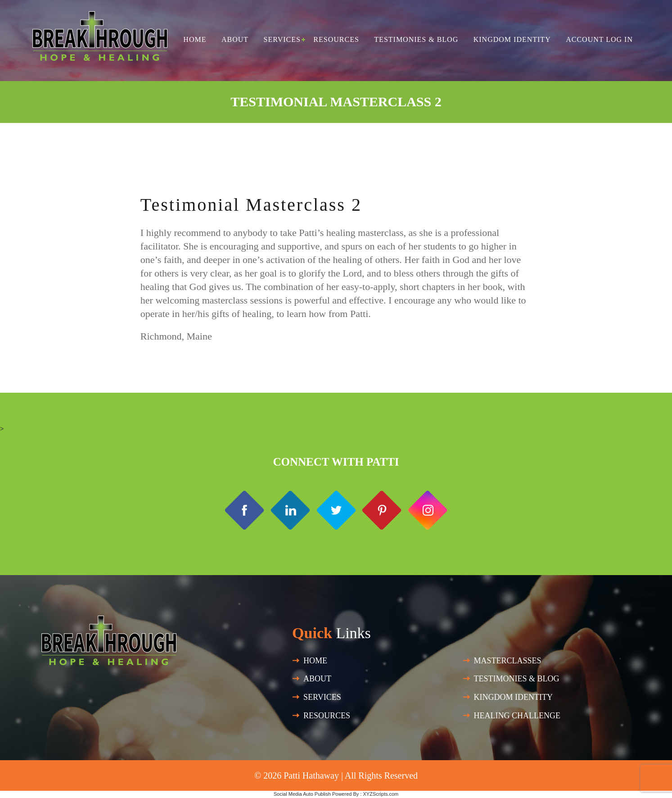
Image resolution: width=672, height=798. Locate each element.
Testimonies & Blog (416, 39)
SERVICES (322, 697)
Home (195, 39)
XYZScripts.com (381, 794)
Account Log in (599, 39)
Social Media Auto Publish (302, 794)
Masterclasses (508, 661)
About (235, 39)
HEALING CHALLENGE (517, 716)
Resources (336, 39)
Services (282, 39)
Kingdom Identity (512, 39)
